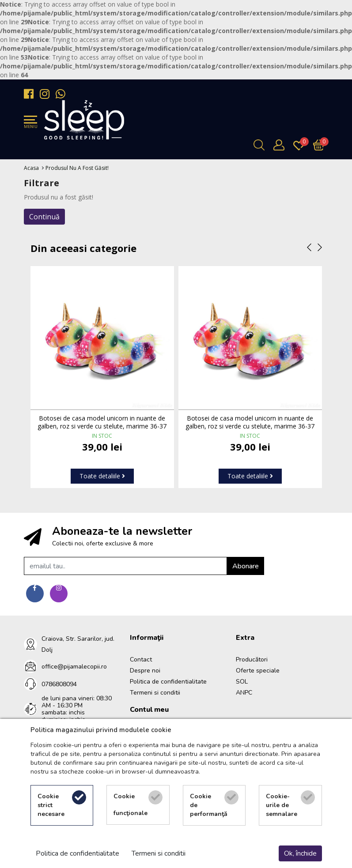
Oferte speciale (258, 671)
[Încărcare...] (321, 145)
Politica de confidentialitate (168, 682)
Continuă (44, 217)
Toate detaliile (102, 476)
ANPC (244, 693)
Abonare (246, 566)
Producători (252, 659)
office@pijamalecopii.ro (74, 667)
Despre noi (145, 671)
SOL (242, 682)
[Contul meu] (281, 145)
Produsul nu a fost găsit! (77, 168)
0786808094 (59, 684)
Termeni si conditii (155, 693)
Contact (141, 659)
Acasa (31, 168)
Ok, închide (300, 853)
